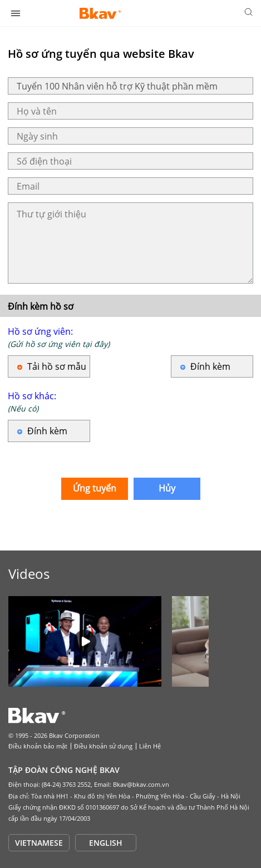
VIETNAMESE (39, 843)
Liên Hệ (150, 746)
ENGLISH (106, 843)
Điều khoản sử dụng (103, 746)
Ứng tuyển (95, 488)
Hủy (167, 488)
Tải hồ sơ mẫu (57, 366)
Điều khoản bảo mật (38, 746)
